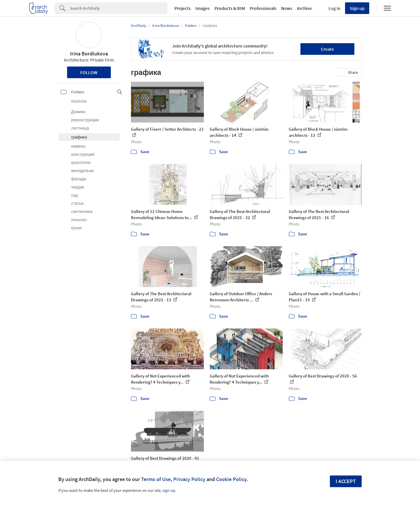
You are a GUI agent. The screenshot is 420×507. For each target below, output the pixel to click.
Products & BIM (230, 8)
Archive (304, 8)
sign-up (169, 490)
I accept (346, 481)
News (287, 8)
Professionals (263, 8)
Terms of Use (156, 479)
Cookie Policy (231, 479)
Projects (183, 8)
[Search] (119, 8)
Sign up (357, 8)
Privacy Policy (189, 479)
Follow (89, 72)
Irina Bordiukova (89, 54)
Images (203, 8)
